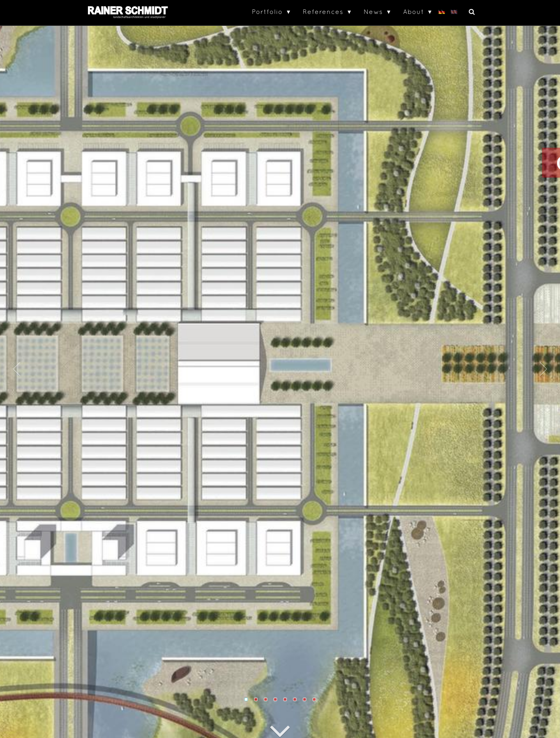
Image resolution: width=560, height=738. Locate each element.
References (323, 11)
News (373, 11)
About (414, 11)
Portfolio (267, 11)
